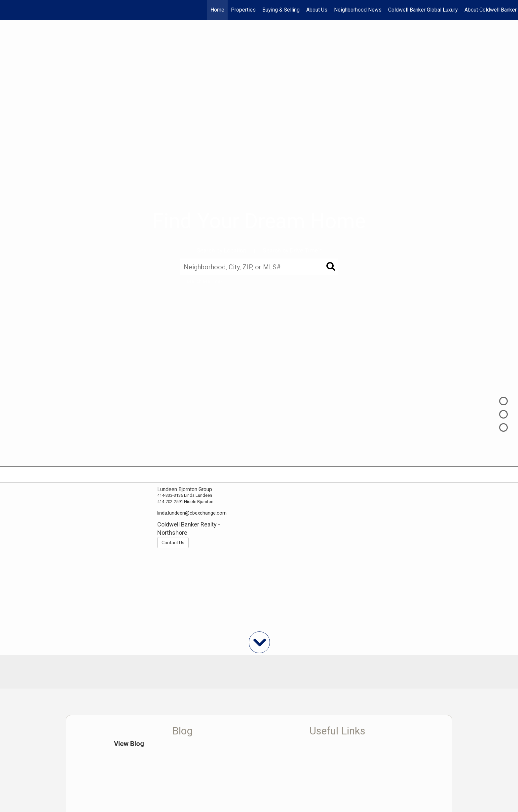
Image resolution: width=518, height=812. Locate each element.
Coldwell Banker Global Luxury (423, 10)
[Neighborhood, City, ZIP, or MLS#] (259, 267)
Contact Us (173, 543)
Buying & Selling (281, 10)
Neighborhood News (358, 10)
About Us (317, 10)
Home (217, 10)
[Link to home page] (8, 10)
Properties (243, 10)
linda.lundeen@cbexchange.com (192, 513)
